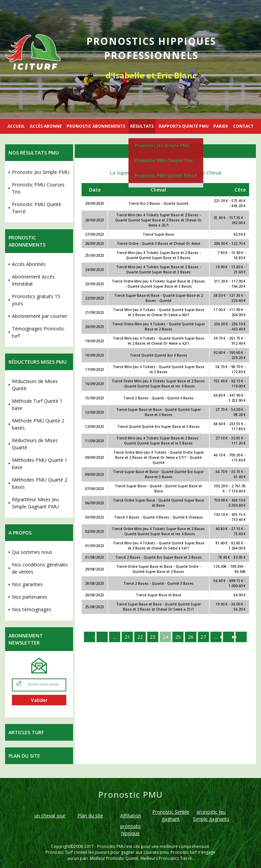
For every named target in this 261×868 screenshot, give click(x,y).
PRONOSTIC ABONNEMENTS (96, 126)
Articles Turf (26, 732)
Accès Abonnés (29, 264)
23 (153, 637)
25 (178, 637)
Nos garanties (27, 584)
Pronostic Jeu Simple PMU (162, 146)
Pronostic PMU (111, 846)
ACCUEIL (16, 126)
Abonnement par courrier (40, 316)
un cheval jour (50, 816)
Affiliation (131, 816)
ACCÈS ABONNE (46, 126)
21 (127, 637)
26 (191, 637)
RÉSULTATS (142, 126)
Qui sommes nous (32, 552)
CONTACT (243, 126)
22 (140, 637)
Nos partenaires (30, 597)
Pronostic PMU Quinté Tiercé (166, 175)
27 (204, 637)
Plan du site (24, 756)
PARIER (221, 126)
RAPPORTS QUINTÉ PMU (184, 126)
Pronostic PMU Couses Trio (164, 160)
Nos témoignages (32, 609)
